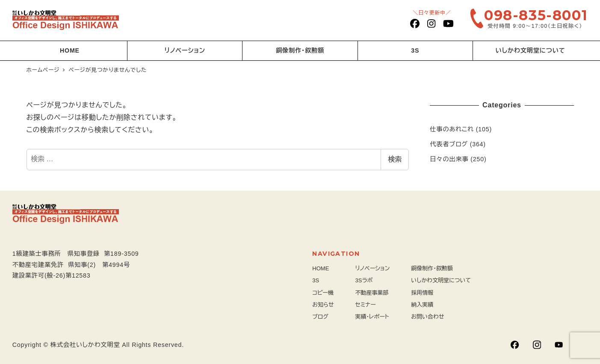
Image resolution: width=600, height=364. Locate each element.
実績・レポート (372, 317)
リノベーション (373, 268)
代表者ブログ (449, 144)
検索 (395, 159)
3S (316, 280)
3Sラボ (364, 280)
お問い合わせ (427, 317)
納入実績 (422, 305)
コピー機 (323, 293)
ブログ (320, 317)
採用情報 (422, 293)
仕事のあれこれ (452, 129)
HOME (321, 268)
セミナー (366, 305)
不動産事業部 (372, 293)
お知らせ (323, 305)
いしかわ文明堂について (441, 280)
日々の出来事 (449, 159)
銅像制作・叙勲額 (432, 268)
